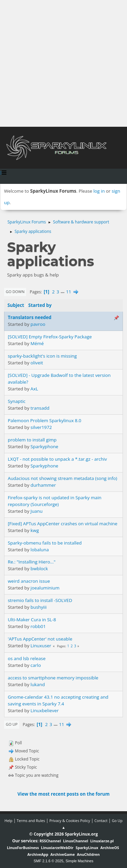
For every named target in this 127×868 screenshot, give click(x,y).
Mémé (37, 343)
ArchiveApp (38, 854)
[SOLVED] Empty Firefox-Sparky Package (50, 337)
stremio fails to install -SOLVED (40, 600)
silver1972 (41, 427)
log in (99, 191)
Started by (40, 305)
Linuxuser (41, 646)
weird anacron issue (29, 581)
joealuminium (45, 588)
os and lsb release (27, 658)
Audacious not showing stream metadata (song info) (62, 478)
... (63, 292)
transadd (40, 408)
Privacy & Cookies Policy (70, 821)
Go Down (15, 292)
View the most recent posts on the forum (63, 794)
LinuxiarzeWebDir (57, 848)
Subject (16, 305)
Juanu (37, 511)
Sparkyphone (44, 447)
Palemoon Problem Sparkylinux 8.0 (45, 420)
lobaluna (40, 550)
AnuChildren (88, 854)
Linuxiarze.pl (102, 841)
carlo (36, 665)
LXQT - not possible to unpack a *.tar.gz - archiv (57, 459)
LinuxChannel (76, 841)
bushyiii (39, 607)
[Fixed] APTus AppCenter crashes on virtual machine (62, 524)
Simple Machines (80, 861)
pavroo (38, 324)
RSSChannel (50, 841)
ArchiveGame (63, 854)
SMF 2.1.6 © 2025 (48, 861)
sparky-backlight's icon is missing (42, 356)
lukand (38, 684)
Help (8, 821)
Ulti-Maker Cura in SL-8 (32, 620)
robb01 (38, 626)
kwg (35, 530)
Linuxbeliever (45, 710)
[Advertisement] (63, 63)
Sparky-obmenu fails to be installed (45, 543)
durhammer (43, 485)
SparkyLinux (87, 848)
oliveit (37, 363)
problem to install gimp (32, 440)
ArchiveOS (110, 848)
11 (69, 292)
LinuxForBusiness (23, 848)
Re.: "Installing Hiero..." (32, 562)
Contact (101, 821)
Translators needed (30, 317)
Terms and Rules (31, 821)
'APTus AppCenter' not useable (40, 639)
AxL (34, 389)
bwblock (39, 569)
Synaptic (17, 401)
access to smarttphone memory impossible (53, 678)
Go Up (12, 724)
